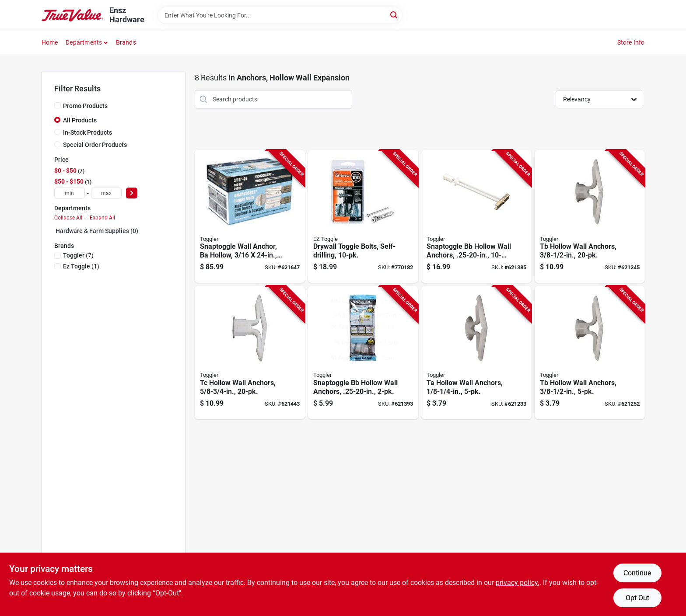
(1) (81, 266)
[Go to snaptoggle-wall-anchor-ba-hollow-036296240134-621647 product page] (250, 217)
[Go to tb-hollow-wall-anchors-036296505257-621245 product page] (590, 217)
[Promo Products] (57, 105)
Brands (126, 42)
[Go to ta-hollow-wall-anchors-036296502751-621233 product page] (476, 353)
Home (50, 42)
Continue (637, 573)
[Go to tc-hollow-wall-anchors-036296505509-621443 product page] (250, 353)
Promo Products (85, 106)
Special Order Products (95, 145)
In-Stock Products (87, 132)
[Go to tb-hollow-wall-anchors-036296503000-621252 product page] (590, 353)
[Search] (394, 15)
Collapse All (68, 218)
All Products (80, 120)
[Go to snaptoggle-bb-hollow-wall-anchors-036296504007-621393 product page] (363, 353)
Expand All (102, 218)
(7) (78, 255)
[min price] (70, 193)
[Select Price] (132, 193)
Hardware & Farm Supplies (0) (97, 231)
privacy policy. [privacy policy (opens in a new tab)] (518, 583)
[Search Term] (280, 15)
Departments (84, 42)
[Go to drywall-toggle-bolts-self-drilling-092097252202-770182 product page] (363, 217)
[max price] (106, 193)
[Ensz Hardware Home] (73, 16)
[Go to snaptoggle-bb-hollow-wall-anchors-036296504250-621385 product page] (476, 217)
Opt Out (637, 598)
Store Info (631, 42)
